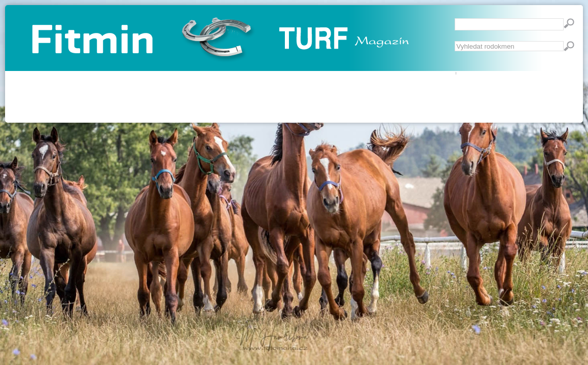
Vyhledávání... (455, 41)
